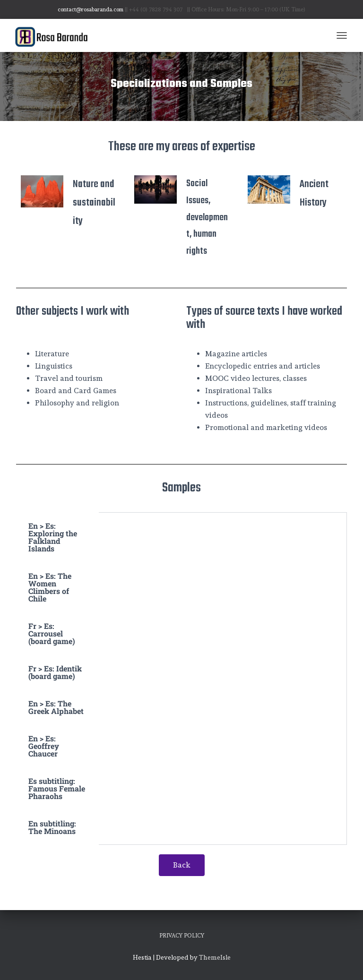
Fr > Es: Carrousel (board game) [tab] (52, 633)
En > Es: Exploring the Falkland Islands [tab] (53, 537)
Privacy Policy (182, 936)
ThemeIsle (215, 957)
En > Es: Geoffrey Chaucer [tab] (44, 746)
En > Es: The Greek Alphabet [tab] (56, 707)
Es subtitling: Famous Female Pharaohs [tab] (57, 788)
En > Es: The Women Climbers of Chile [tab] (50, 587)
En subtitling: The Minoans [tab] (52, 827)
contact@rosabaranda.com (91, 9)
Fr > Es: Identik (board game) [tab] (55, 672)
